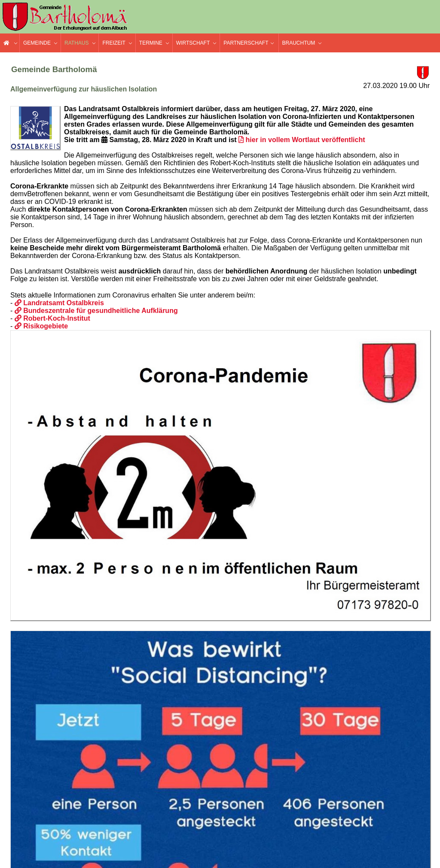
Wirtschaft (193, 43)
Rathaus (76, 43)
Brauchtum (299, 43)
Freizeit (114, 43)
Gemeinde (37, 43)
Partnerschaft (246, 43)
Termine (151, 43)
